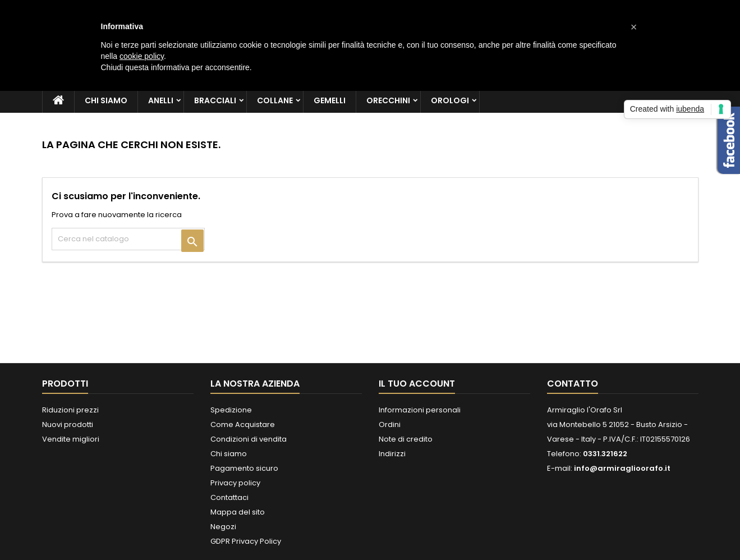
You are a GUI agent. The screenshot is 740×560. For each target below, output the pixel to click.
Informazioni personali (420, 410)
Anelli (161, 100)
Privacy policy (235, 483)
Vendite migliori (71, 439)
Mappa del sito (238, 512)
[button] (634, 27)
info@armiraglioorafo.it (622, 468)
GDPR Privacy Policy (246, 541)
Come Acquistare (243, 424)
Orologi (450, 100)
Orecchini (388, 100)
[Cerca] (128, 239)
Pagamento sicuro (244, 468)
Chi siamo (106, 100)
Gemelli (330, 100)
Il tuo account (417, 384)
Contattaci (229, 497)
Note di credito (406, 439)
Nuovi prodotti (68, 424)
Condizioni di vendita (249, 439)
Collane (275, 100)
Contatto (573, 384)
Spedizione (231, 410)
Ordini (390, 424)
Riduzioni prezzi (70, 410)
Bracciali (215, 100)
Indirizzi (392, 454)
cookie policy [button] (142, 56)
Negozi (223, 527)
